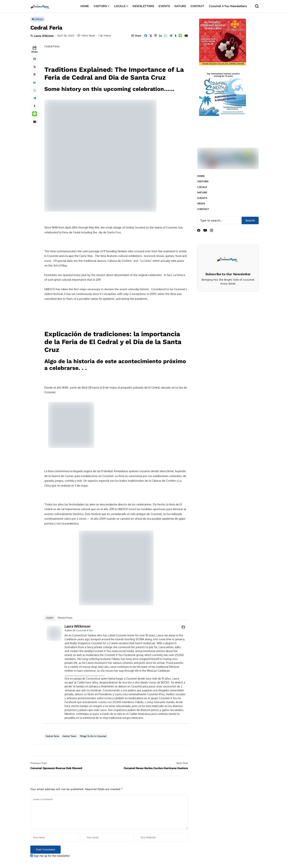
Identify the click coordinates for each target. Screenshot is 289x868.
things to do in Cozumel (93, 736)
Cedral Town (69, 736)
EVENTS (202, 198)
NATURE (202, 192)
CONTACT (203, 209)
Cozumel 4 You (85, 630)
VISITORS (203, 181)
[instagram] (212, 230)
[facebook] (199, 230)
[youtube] (205, 230)
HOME (201, 176)
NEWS (201, 203)
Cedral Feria (52, 736)
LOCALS (202, 187)
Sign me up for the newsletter (50, 856)
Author (50, 618)
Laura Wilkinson (44, 36)
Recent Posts (65, 618)
